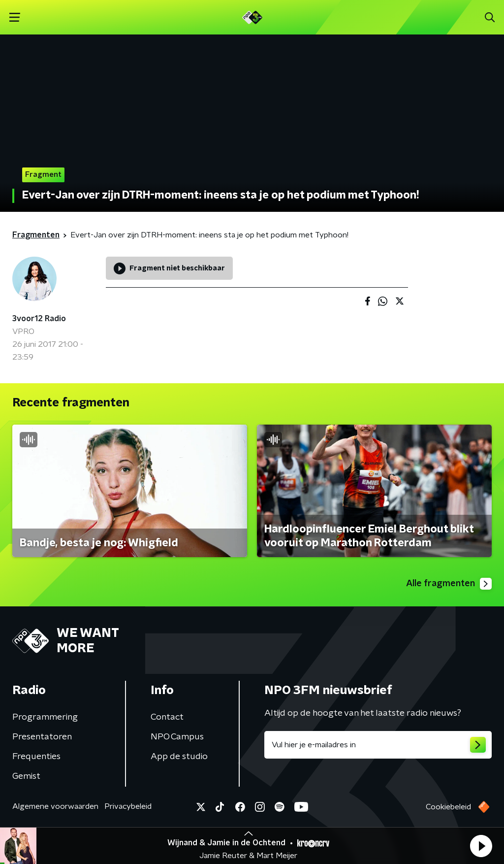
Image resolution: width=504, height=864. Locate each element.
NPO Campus (177, 737)
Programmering (45, 717)
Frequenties (36, 757)
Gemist (26, 776)
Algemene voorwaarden (55, 806)
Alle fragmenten (449, 584)
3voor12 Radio (39, 319)
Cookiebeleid (448, 807)
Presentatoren (42, 737)
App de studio (179, 757)
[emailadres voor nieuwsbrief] (378, 745)
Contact (167, 717)
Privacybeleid (128, 806)
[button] (481, 846)
